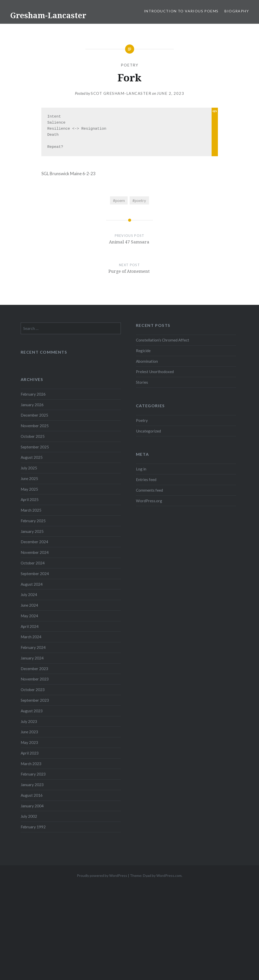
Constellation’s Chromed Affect (163, 340)
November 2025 (35, 426)
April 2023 (30, 753)
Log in (141, 469)
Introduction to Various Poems (181, 11)
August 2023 (32, 711)
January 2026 (32, 405)
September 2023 (35, 700)
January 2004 (32, 806)
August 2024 (32, 584)
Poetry (129, 65)
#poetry (139, 200)
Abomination (147, 361)
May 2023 (29, 742)
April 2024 (30, 626)
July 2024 (29, 595)
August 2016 (32, 795)
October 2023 (33, 690)
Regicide (143, 351)
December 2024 (34, 542)
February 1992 (33, 827)
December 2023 (34, 669)
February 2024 (33, 647)
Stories (142, 382)
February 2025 (33, 521)
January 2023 (32, 785)
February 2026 (33, 394)
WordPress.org (149, 501)
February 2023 (33, 774)
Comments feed (149, 490)
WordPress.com (169, 875)
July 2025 (29, 468)
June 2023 (29, 732)
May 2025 (29, 489)
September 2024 (35, 574)
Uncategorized (148, 431)
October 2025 (33, 436)
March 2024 (31, 637)
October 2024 (33, 563)
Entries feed (146, 480)
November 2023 (35, 679)
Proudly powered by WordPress (102, 875)
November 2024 (35, 552)
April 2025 (30, 499)
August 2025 (32, 457)
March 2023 (31, 764)
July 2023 (29, 721)
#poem (119, 200)
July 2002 (29, 816)
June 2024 (29, 605)
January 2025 (32, 531)
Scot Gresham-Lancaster (121, 93)
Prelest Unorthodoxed (155, 372)
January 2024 (32, 658)
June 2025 (29, 478)
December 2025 (34, 415)
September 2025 (35, 447)
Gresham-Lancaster (48, 15)
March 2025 (31, 510)
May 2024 (29, 616)
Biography (237, 11)
